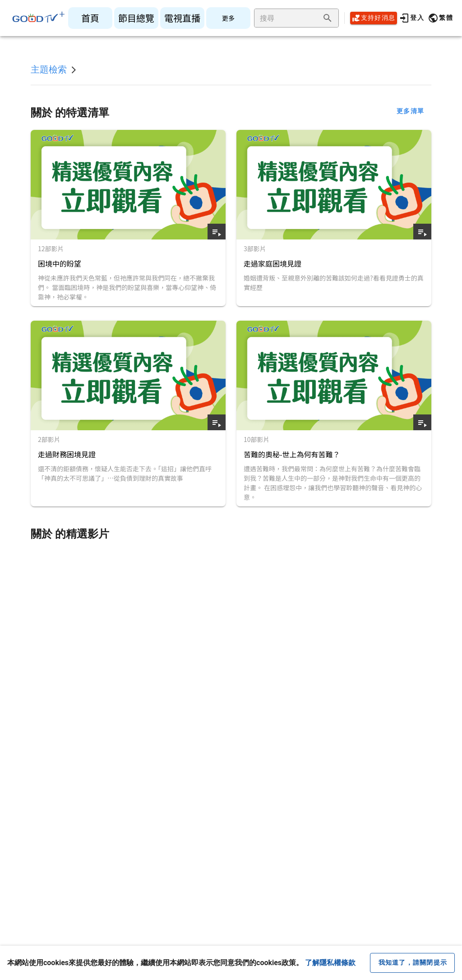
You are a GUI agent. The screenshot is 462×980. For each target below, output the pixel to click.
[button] (440, 18)
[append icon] (328, 18)
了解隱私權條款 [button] (330, 963)
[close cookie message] (412, 963)
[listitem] (90, 18)
